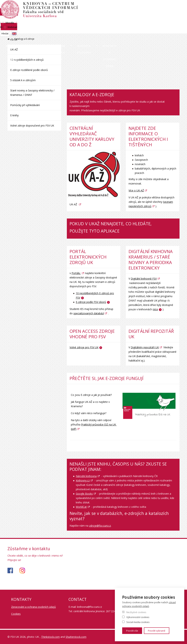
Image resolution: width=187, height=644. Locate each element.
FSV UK (176, 19)
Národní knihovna (86, 476)
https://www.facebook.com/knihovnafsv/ (10, 570)
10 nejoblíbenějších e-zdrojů (27, 60)
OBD (162, 7)
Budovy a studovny (119, 33)
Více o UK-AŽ (136, 190)
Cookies (16, 614)
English (177, 13)
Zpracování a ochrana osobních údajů (34, 607)
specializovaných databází (89, 313)
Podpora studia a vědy (83, 33)
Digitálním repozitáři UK (145, 347)
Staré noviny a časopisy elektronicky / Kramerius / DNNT (32, 93)
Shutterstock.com (76, 637)
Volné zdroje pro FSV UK (84, 347)
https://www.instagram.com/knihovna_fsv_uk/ (22, 570)
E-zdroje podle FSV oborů (91, 302)
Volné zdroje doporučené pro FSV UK (32, 126)
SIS (139, 7)
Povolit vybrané (157, 631)
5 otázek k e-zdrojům (23, 80)
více (156, 309)
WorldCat (81, 507)
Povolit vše (132, 631)
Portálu (76, 273)
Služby (53, 30)
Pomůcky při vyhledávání (25, 105)
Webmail (175, 7)
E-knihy (14, 115)
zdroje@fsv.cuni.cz (100, 526)
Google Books (84, 494)
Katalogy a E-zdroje (24, 33)
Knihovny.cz (83, 480)
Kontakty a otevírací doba (158, 33)
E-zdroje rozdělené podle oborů (29, 70)
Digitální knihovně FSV (144, 279)
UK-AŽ (14, 49)
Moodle (150, 7)
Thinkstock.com (50, 637)
